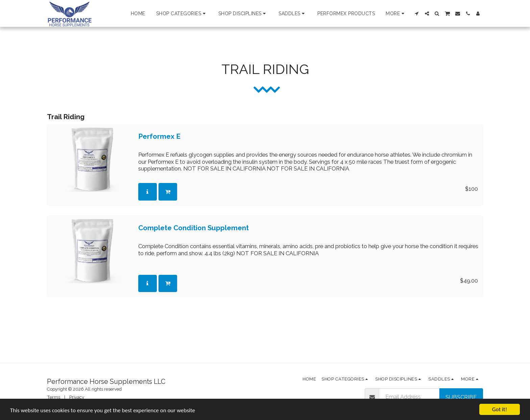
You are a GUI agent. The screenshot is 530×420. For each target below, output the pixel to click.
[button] (182, 14)
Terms (54, 397)
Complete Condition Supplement (194, 228)
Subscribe (461, 397)
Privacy (77, 397)
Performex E (159, 137)
